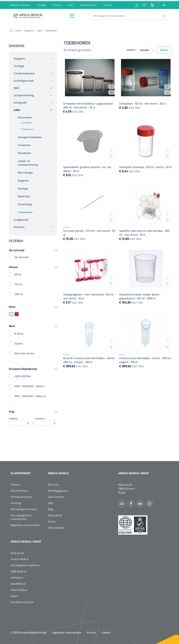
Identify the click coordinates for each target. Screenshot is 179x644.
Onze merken (56, 496)
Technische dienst (21, 496)
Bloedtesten (24, 152)
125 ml (18, 283)
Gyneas (19, 342)
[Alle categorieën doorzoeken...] (128, 15)
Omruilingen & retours (24, 508)
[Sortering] (147, 49)
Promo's (57, 4)
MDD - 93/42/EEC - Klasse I (30, 385)
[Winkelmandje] (150, 4)
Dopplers (19, 58)
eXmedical (17, 577)
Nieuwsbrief (55, 514)
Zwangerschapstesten (30, 136)
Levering (16, 502)
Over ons (53, 483)
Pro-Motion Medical (22, 601)
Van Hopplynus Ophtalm (25, 564)
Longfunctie (21, 219)
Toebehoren (25, 211)
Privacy (91, 631)
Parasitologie (25, 203)
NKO (17, 87)
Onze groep (17, 552)
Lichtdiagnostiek (24, 80)
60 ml (18, 274)
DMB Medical (18, 570)
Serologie (23, 187)
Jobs (71, 4)
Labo (17, 109)
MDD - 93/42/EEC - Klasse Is (30, 395)
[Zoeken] (164, 15)
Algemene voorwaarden (25, 524)
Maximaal (46, 420)
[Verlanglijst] (142, 4)
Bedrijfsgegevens (58, 490)
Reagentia (23, 179)
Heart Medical (19, 589)
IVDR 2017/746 (23, 375)
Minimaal (20, 420)
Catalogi (41, 4)
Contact (108, 4)
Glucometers (25, 116)
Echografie (20, 102)
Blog (50, 508)
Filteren (164, 49)
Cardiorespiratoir (24, 72)
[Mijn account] (137, 4)
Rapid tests (24, 195)
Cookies (106, 631)
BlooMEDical (18, 583)
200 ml (19, 293)
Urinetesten (24, 144)
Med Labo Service (24, 352)
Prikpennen (27, 128)
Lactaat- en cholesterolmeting (28, 162)
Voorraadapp (56, 527)
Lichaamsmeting (24, 94)
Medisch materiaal (20, 4)
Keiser (14, 595)
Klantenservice (88, 4)
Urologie (19, 65)
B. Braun (19, 333)
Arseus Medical (20, 558)
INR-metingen (25, 171)
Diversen (19, 226)
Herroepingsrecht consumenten (21, 516)
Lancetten (26, 122)
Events (52, 520)
